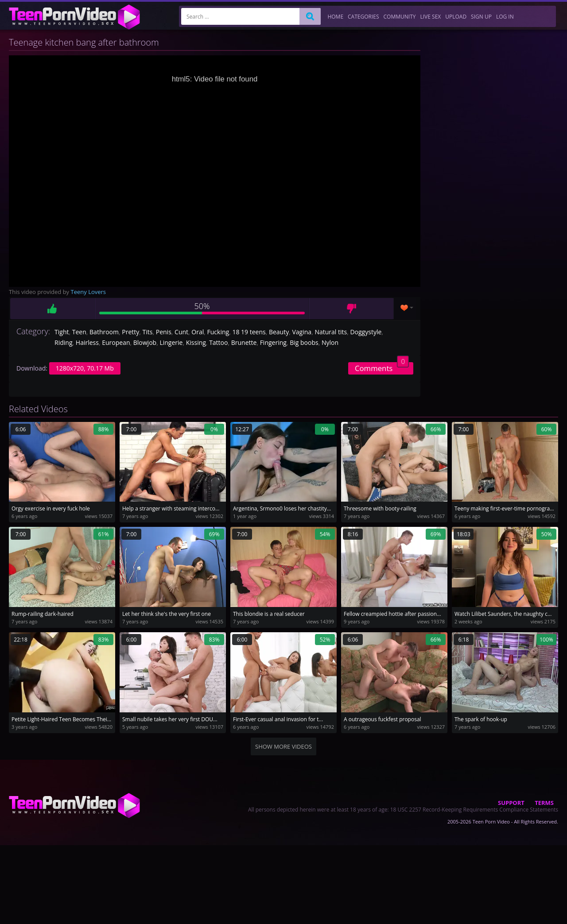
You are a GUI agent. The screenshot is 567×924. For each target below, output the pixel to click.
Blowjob (145, 342)
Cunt (181, 332)
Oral (198, 332)
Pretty (130, 332)
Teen (79, 332)
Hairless (87, 342)
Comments (382, 368)
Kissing (196, 342)
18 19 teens (249, 332)
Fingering (273, 342)
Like (52, 309)
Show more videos (283, 746)
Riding (63, 342)
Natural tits (331, 332)
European (116, 342)
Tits (148, 332)
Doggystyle (366, 332)
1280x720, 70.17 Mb (85, 368)
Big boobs (304, 342)
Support (511, 803)
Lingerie (171, 342)
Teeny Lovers (89, 292)
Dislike (351, 309)
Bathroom (104, 332)
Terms (544, 803)
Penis (164, 332)
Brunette (244, 342)
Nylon (330, 342)
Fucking (218, 332)
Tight (62, 332)
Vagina (302, 332)
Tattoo (218, 342)
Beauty (279, 332)
